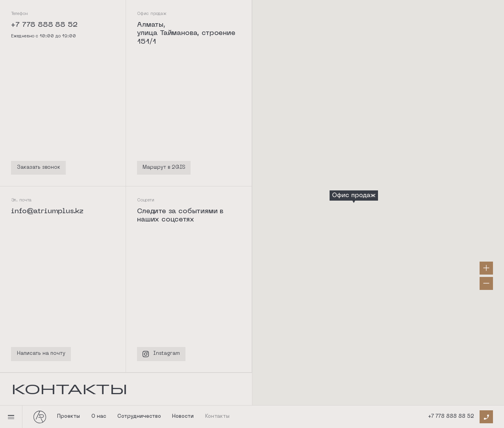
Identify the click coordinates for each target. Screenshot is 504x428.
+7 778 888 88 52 (451, 417)
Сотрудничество (139, 417)
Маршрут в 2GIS (164, 168)
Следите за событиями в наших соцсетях (180, 216)
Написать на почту (41, 354)
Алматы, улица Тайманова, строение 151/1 (186, 33)
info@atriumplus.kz (47, 211)
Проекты (69, 417)
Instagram (161, 354)
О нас (99, 417)
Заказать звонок (39, 168)
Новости (183, 417)
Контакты (217, 417)
